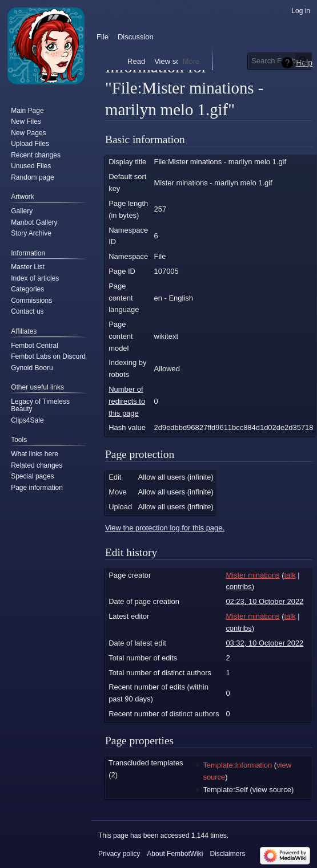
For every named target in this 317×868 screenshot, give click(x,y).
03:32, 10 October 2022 (264, 643)
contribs (238, 587)
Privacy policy (119, 854)
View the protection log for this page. (165, 528)
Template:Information (237, 765)
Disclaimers (227, 854)
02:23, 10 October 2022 (264, 601)
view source (272, 790)
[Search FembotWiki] (280, 60)
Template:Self (225, 790)
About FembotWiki (175, 854)
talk (290, 575)
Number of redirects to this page (127, 401)
